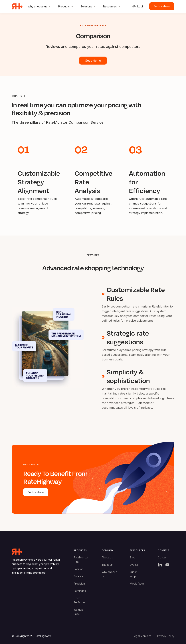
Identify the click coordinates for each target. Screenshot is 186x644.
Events (134, 565)
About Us (107, 557)
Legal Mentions (142, 636)
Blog (133, 557)
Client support (135, 574)
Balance (78, 576)
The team (107, 565)
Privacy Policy (166, 636)
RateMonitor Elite (81, 560)
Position (78, 569)
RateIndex (80, 591)
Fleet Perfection (80, 600)
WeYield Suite (79, 612)
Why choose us (109, 574)
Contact (163, 557)
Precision (79, 584)
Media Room (138, 584)
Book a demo (162, 6)
